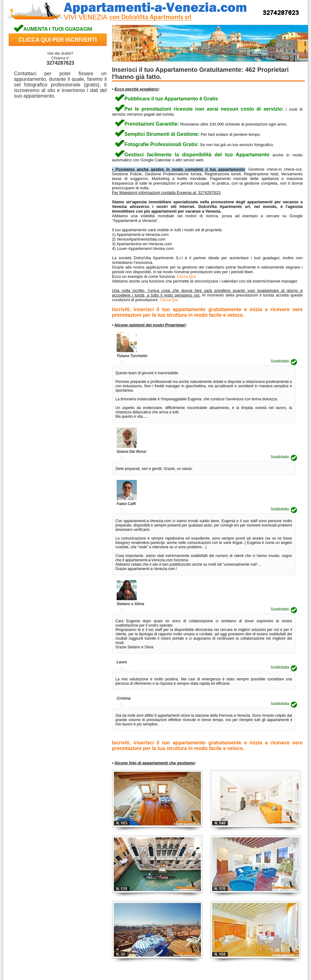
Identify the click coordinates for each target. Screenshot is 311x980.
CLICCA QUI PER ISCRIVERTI (58, 40)
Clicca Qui (186, 276)
